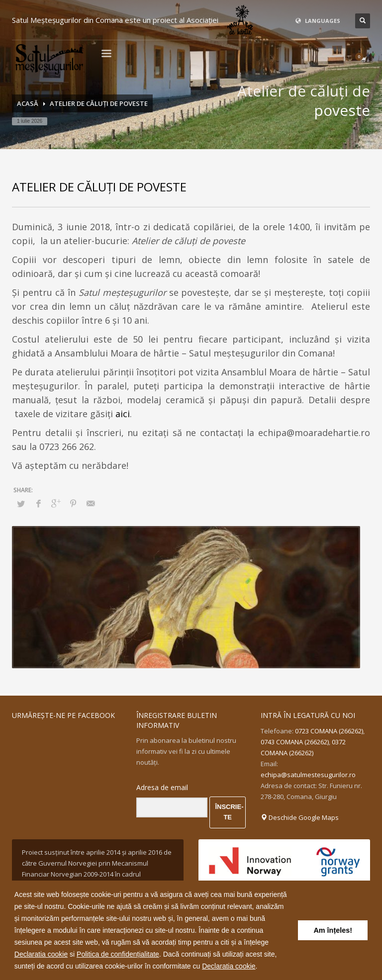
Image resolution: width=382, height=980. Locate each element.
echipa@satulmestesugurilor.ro (308, 775)
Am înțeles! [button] (333, 930)
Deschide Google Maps (300, 817)
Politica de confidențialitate (118, 954)
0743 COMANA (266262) (295, 742)
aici (123, 414)
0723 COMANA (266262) (329, 731)
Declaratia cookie (41, 954)
